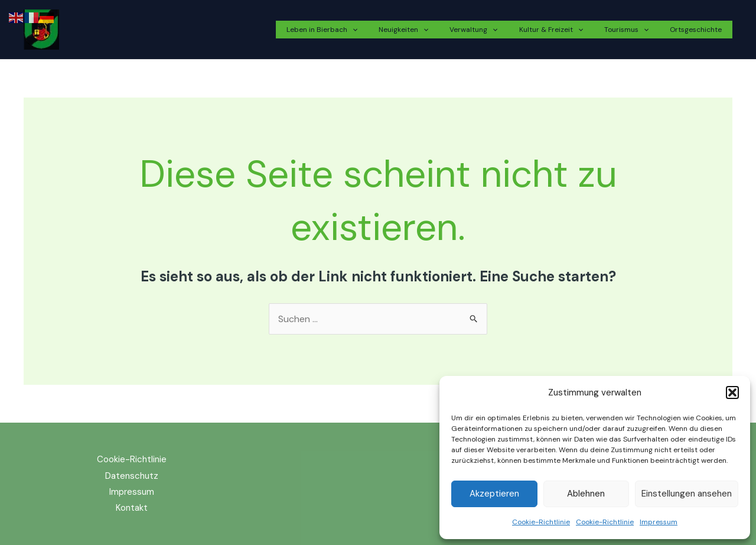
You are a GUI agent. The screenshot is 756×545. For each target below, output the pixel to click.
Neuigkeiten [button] (435, 30)
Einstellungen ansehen (687, 494)
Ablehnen (586, 494)
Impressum (659, 522)
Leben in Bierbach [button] (361, 30)
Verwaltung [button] (498, 30)
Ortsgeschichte (699, 30)
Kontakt (132, 508)
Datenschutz (132, 476)
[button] (732, 392)
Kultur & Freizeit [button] (569, 30)
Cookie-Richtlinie (541, 522)
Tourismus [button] (637, 30)
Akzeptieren (494, 494)
